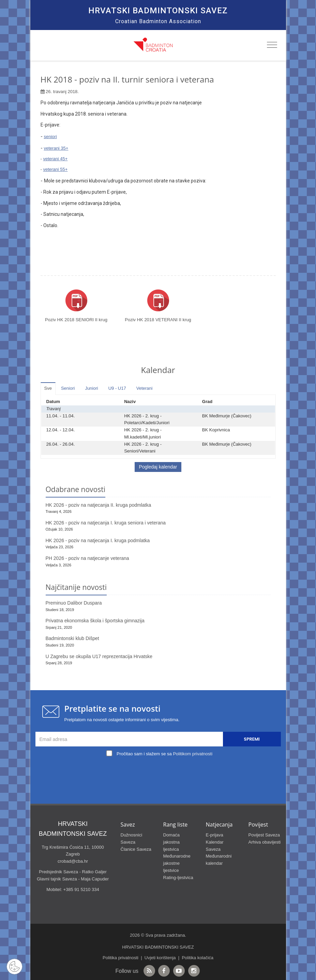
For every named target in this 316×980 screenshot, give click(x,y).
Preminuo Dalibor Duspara (74, 603)
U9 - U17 (117, 388)
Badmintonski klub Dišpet (72, 638)
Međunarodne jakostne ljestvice (177, 863)
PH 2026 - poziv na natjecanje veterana (87, 558)
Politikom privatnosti (193, 754)
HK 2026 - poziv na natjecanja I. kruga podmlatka (98, 540)
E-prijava (215, 835)
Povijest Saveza (264, 835)
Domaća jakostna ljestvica (171, 842)
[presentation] (160, 774)
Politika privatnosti (121, 958)
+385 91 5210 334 (81, 889)
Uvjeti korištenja (160, 958)
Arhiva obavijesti (265, 842)
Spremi (252, 739)
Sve (48, 388)
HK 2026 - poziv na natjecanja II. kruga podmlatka (99, 505)
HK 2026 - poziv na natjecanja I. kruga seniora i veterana (106, 523)
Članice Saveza (136, 849)
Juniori (91, 388)
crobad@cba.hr (73, 861)
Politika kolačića (198, 958)
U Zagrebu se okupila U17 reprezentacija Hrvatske (99, 656)
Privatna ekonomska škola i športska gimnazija (95, 621)
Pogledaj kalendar (158, 467)
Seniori (68, 388)
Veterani (145, 388)
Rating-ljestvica (178, 878)
